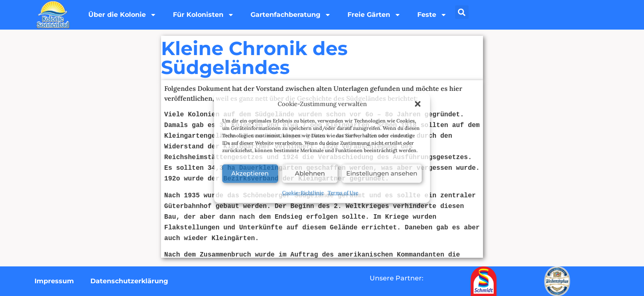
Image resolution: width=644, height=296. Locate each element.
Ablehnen (310, 173)
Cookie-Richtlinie (303, 192)
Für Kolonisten (204, 15)
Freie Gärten (374, 15)
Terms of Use (343, 192)
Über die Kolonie (122, 15)
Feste (432, 15)
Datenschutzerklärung (129, 281)
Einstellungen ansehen (382, 173)
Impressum (54, 281)
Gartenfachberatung (291, 15)
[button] (418, 104)
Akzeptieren (250, 173)
